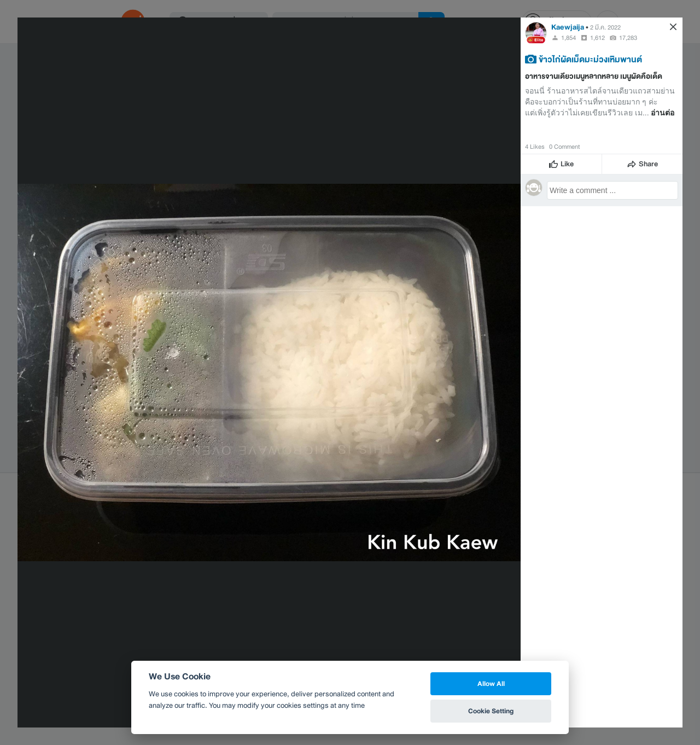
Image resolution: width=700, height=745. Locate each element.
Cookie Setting (491, 711)
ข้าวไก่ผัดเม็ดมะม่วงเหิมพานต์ (590, 59)
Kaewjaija (568, 27)
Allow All (491, 683)
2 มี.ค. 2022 (605, 27)
